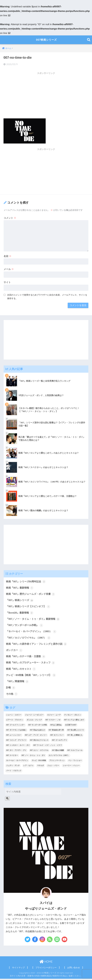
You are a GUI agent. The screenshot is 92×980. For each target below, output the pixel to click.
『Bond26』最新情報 (20, 613)
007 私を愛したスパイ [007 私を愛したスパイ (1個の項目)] (76, 731)
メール (9, 269)
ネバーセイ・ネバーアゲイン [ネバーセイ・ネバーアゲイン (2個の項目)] (17, 762)
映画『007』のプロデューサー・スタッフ (31, 664)
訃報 (11, 689)
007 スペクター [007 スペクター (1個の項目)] (12, 757)
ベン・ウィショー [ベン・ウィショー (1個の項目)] (75, 762)
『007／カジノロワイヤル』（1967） (28, 638)
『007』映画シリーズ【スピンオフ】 (28, 607)
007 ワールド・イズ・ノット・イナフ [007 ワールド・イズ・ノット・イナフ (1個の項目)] (48, 746)
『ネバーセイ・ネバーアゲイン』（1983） (31, 632)
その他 (12, 695)
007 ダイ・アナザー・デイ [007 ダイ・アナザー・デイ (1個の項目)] (16, 752)
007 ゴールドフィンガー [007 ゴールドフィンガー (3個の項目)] (15, 726)
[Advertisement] (46, 96)
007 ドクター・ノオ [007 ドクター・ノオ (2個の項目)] (53, 721)
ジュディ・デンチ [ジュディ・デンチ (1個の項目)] (13, 767)
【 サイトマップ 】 (18, 969)
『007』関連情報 (17, 683)
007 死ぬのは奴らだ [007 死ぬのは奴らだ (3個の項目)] (37, 731)
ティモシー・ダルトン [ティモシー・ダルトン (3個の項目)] (73, 716)
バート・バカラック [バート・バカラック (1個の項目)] (14, 772)
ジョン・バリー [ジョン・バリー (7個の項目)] (53, 767)
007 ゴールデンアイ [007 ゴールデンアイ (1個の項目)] (59, 741)
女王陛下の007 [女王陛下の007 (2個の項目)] (71, 726)
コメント (10, 218)
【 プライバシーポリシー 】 (46, 969)
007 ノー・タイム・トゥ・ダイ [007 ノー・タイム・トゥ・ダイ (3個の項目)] (33, 757)
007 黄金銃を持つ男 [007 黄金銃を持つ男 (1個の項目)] (56, 731)
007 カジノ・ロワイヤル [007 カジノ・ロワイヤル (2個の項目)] (39, 752)
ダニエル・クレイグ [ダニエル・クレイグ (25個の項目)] (34, 721)
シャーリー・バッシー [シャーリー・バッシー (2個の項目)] (71, 767)
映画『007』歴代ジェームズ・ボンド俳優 (31, 594)
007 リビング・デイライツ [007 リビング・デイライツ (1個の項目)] (16, 741)
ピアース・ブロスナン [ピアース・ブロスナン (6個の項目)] (15, 721)
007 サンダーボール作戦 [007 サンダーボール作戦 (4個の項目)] (37, 726)
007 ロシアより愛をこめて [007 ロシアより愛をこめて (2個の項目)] (74, 721)
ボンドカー (14, 651)
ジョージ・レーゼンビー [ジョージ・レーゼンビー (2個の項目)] (34, 716)
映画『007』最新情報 (20, 588)
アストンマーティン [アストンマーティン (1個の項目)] (57, 762)
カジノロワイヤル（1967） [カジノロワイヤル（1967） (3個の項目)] (59, 757)
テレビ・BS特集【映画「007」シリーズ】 (31, 676)
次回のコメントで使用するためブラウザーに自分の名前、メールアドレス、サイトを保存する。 (47, 297)
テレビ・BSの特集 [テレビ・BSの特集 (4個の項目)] (39, 762)
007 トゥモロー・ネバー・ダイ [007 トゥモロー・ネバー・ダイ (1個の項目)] (18, 746)
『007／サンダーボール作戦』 (25, 626)
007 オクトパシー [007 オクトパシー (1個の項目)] (57, 736)
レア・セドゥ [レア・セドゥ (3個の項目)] (28, 767)
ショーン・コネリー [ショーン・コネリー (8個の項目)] (14, 716)
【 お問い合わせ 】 (74, 969)
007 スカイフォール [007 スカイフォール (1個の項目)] (75, 752)
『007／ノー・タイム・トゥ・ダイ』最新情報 (33, 619)
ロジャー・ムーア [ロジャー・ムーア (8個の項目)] (54, 716)
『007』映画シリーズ (20, 601)
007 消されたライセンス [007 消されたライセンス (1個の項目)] (39, 741)
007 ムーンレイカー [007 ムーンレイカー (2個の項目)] (14, 736)
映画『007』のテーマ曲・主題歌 (26, 657)
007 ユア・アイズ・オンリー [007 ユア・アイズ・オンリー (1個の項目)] (36, 736)
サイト (7, 282)
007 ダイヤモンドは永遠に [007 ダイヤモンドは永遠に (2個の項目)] (16, 731)
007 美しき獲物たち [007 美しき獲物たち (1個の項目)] (75, 736)
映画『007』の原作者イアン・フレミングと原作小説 (37, 645)
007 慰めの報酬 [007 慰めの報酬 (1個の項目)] (58, 752)
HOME (46, 963)
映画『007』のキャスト (21, 670)
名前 (8, 256)
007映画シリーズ (46, 40)
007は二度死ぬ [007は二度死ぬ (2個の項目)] (56, 726)
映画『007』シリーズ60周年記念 (26, 582)
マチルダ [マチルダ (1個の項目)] (40, 767)
